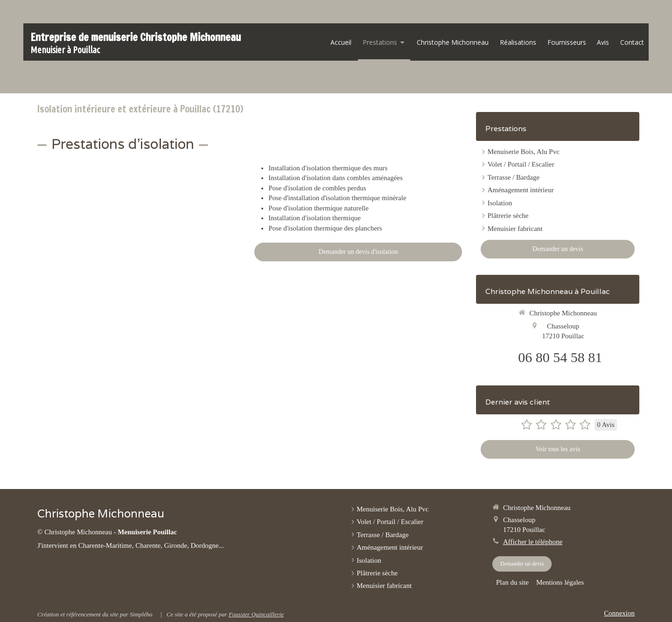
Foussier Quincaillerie (256, 614)
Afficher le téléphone (533, 542)
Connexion (619, 613)
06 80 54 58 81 (560, 357)
